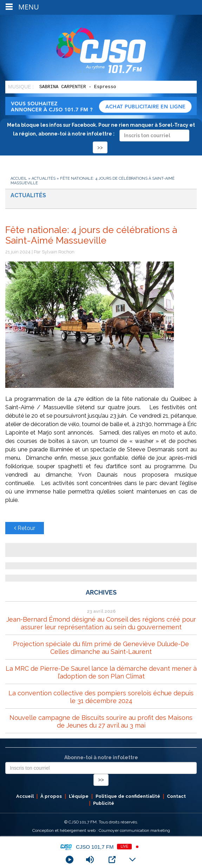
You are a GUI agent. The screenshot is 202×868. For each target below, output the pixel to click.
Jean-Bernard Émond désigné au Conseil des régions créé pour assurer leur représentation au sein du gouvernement (101, 623)
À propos (51, 796)
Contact (176, 796)
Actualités (44, 178)
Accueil (19, 178)
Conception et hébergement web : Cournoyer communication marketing (101, 830)
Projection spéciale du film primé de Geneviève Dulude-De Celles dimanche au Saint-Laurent (101, 648)
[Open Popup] (112, 860)
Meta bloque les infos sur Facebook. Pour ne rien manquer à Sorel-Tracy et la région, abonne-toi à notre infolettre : (101, 136)
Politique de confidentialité (128, 796)
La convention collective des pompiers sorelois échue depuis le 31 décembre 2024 (101, 697)
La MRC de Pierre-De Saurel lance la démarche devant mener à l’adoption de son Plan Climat (101, 672)
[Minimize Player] (132, 860)
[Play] (70, 860)
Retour (25, 528)
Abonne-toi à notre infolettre (101, 757)
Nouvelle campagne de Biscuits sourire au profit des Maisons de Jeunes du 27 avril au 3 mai (101, 721)
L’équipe (79, 796)
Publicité (104, 803)
